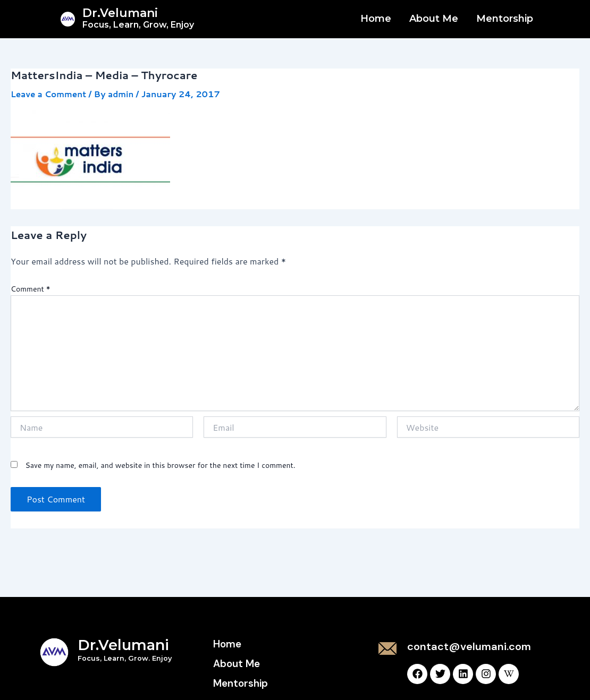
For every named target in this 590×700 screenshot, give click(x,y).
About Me (434, 19)
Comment (31, 289)
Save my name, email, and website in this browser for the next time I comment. (160, 465)
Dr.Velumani (138, 18)
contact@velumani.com (469, 646)
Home (376, 19)
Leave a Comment (50, 94)
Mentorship (505, 19)
